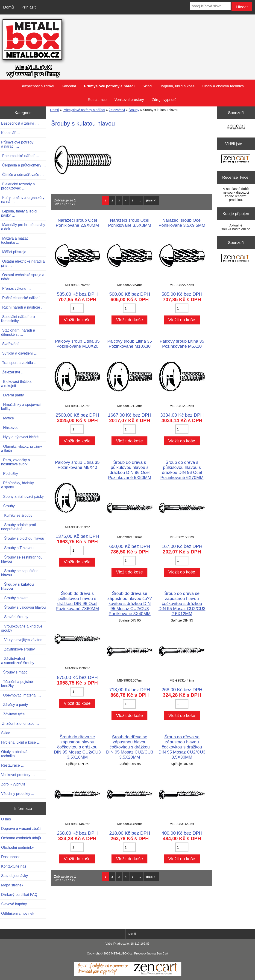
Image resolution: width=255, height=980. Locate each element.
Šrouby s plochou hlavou (23, 538)
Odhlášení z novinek (18, 913)
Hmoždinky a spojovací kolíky (21, 407)
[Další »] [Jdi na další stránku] (151, 201)
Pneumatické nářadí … (20, 156)
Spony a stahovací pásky (22, 497)
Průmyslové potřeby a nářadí (84, 110)
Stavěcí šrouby (15, 617)
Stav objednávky (15, 876)
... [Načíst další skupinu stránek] (140, 201)
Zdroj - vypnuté (164, 100)
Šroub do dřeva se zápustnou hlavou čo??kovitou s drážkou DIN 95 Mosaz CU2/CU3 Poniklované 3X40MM (130, 603)
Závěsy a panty (15, 705)
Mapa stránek (12, 885)
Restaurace (97, 100)
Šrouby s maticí (15, 672)
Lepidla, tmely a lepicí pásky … (19, 213)
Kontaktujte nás (14, 866)
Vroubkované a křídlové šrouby (22, 628)
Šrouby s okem (15, 598)
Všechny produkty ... (18, 794)
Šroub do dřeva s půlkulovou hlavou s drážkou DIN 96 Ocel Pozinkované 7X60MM (77, 601)
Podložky (10, 474)
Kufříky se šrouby (17, 515)
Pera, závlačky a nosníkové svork (16, 462)
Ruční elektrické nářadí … (23, 298)
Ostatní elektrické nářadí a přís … (23, 263)
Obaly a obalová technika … (14, 754)
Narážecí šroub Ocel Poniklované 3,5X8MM (130, 223)
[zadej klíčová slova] (210, 6)
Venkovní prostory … (18, 775)
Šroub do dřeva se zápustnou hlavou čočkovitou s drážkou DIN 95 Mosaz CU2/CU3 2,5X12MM (182, 603)
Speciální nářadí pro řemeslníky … (18, 319)
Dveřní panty (13, 395)
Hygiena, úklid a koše (177, 86)
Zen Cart (162, 953)
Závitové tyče (13, 714)
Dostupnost (10, 857)
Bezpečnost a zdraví (37, 86)
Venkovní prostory (129, 100)
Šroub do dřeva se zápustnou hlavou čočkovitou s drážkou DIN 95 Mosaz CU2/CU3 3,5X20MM (130, 747)
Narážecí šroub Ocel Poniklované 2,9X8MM (77, 223)
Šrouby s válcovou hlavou (23, 607)
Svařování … (12, 344)
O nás (6, 819)
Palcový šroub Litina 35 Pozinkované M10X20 (77, 344)
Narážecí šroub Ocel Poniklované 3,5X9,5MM (182, 223)
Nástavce (10, 428)
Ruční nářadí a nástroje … (23, 307)
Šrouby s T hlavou (17, 548)
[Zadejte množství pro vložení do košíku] (77, 308)
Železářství (117, 110)
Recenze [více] (236, 177)
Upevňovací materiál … (21, 695)
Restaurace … (13, 765)
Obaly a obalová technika (223, 86)
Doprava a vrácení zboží (21, 829)
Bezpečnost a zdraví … (20, 123)
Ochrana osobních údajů (21, 838)
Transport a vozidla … (19, 363)
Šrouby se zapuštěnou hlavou (21, 573)
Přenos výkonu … (16, 288)
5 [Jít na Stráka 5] (133, 201)
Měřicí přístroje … (16, 252)
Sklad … (8, 733)
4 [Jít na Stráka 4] (126, 201)
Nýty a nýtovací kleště (20, 437)
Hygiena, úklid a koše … (21, 742)
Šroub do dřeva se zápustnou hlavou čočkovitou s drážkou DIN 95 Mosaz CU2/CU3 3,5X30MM (182, 747)
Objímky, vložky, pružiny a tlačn (22, 448)
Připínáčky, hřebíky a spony (18, 485)
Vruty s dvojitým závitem (22, 640)
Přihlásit (28, 7)
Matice (7, 418)
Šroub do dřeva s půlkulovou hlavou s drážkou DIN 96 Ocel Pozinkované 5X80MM (130, 470)
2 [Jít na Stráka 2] (112, 201)
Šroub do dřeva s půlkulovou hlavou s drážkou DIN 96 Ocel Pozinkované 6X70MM (182, 470)
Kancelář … (11, 133)
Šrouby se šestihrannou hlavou (22, 559)
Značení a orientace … (20, 724)
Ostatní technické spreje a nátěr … (23, 277)
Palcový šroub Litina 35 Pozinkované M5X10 (182, 344)
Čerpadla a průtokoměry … (23, 165)
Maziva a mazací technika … (15, 240)
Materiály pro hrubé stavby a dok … (23, 227)
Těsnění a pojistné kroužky (17, 684)
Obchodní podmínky (18, 847)
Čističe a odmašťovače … (22, 175)
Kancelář (69, 86)
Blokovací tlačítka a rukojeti (16, 384)
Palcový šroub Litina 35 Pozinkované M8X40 (77, 465)
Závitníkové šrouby (18, 649)
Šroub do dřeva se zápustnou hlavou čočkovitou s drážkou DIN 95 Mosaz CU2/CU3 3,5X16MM (77, 747)
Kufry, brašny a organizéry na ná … (23, 200)
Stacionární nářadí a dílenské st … (18, 332)
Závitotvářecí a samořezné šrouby (18, 661)
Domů (9, 7)
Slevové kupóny (14, 904)
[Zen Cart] (128, 975)
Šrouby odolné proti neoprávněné (18, 527)
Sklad (147, 86)
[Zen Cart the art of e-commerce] (236, 127)
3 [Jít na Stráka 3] (119, 201)
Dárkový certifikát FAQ (19, 895)
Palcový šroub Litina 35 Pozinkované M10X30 (130, 344)
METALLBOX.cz (122, 953)
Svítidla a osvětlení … (19, 353)
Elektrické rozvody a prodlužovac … (18, 186)
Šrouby (134, 110)
